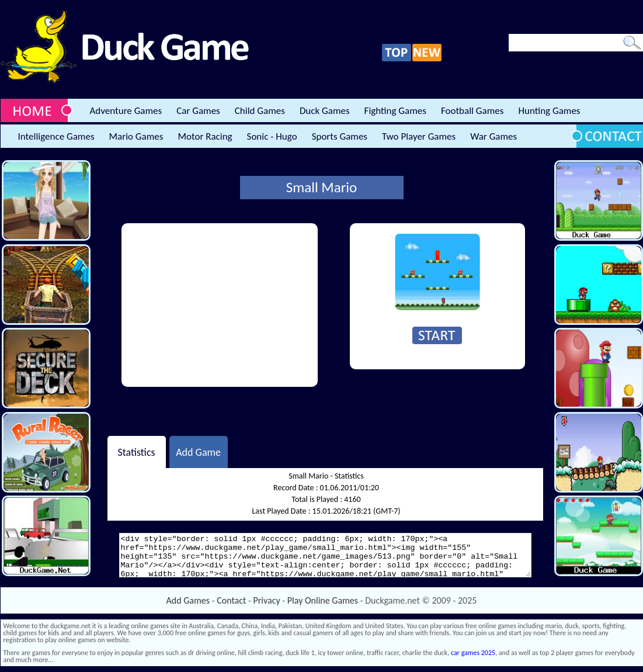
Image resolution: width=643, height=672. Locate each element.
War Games (493, 136)
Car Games (198, 111)
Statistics (136, 452)
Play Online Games (323, 600)
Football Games (472, 111)
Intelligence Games (56, 136)
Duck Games (325, 111)
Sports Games (340, 136)
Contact (231, 600)
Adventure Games (126, 111)
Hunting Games (549, 111)
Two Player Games (419, 136)
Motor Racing (205, 136)
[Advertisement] (220, 305)
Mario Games (136, 136)
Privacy (267, 600)
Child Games (260, 111)
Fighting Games (395, 111)
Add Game (198, 452)
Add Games (188, 600)
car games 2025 (473, 653)
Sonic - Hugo (272, 136)
